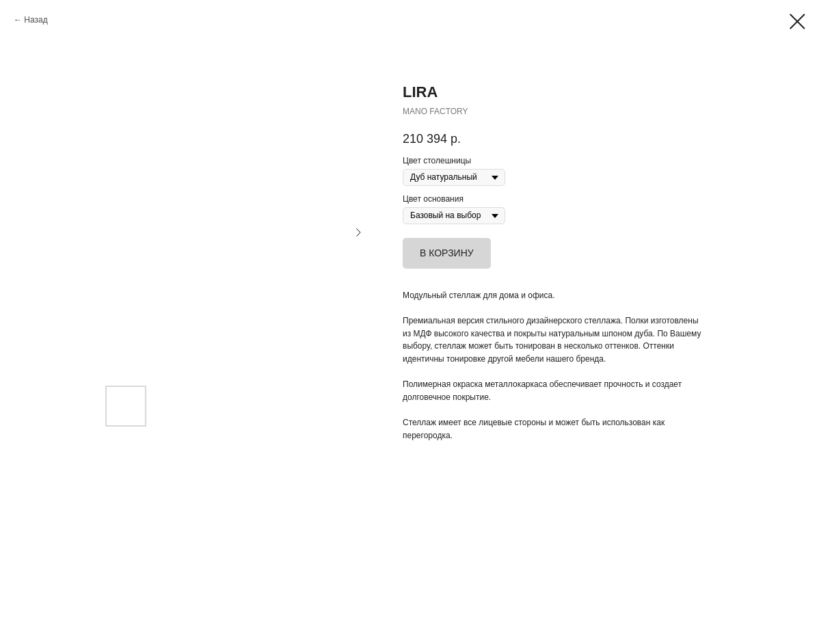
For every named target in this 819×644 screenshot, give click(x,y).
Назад (36, 20)
